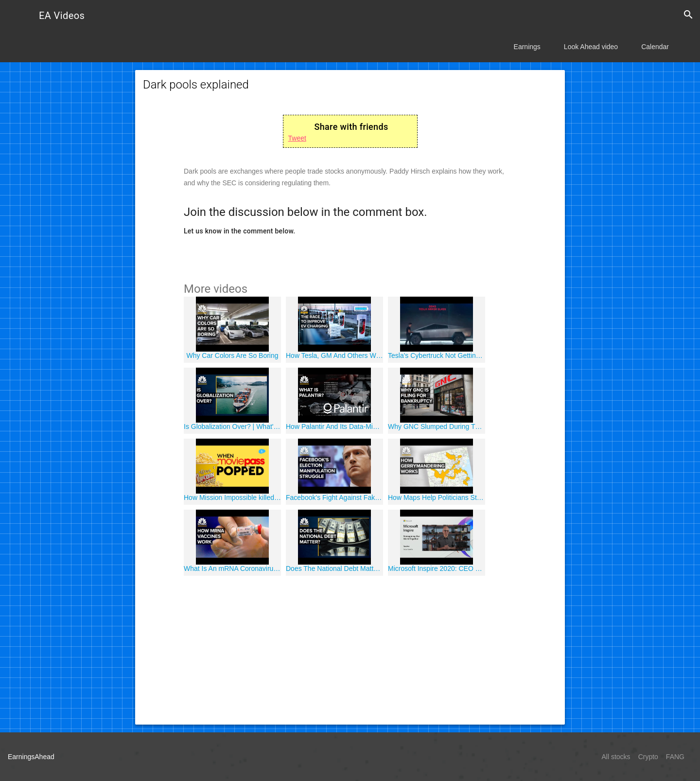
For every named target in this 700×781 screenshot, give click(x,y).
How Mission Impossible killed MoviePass (232, 497)
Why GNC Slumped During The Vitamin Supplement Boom (437, 426)
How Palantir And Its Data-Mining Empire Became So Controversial (334, 426)
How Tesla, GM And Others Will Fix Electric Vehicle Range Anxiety (334, 355)
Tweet (297, 138)
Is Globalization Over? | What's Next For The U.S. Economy (232, 426)
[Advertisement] (350, 649)
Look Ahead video (591, 47)
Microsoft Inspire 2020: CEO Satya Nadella (437, 568)
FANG (675, 757)
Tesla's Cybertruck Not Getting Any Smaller (437, 355)
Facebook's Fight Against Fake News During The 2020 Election (334, 497)
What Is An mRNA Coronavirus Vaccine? (232, 568)
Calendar (655, 47)
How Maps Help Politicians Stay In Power (437, 497)
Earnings (527, 47)
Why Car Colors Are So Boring (232, 355)
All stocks (616, 757)
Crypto (648, 757)
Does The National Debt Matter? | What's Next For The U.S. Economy (334, 568)
